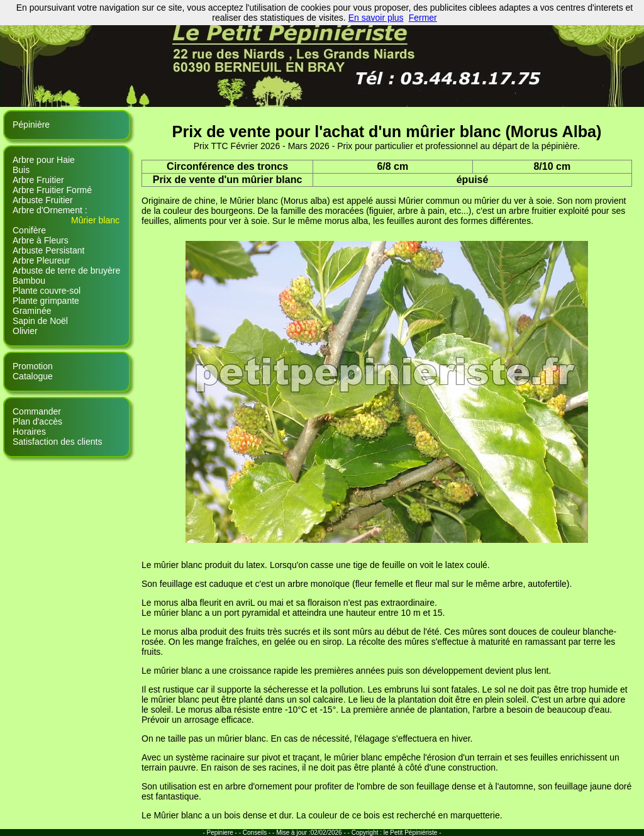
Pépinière (31, 125)
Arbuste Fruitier (43, 200)
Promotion (33, 366)
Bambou (29, 281)
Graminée (32, 311)
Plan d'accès (37, 421)
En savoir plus (376, 18)
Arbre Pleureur (41, 260)
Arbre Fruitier (38, 180)
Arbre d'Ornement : (50, 210)
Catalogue (33, 376)
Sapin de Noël (40, 321)
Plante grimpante (46, 301)
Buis (21, 170)
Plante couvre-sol (47, 291)
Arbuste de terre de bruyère (66, 270)
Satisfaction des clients (57, 442)
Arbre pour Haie (44, 160)
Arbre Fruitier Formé (52, 190)
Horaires (29, 432)
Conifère (29, 230)
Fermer (423, 18)
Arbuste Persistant (48, 250)
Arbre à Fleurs (41, 240)
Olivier (25, 331)
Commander (37, 411)
